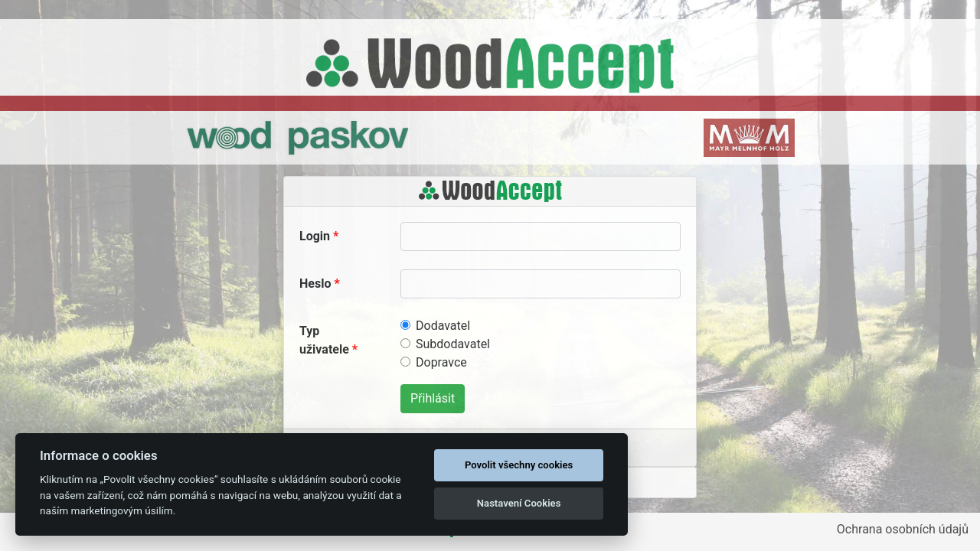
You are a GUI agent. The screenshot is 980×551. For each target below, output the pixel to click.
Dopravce (441, 362)
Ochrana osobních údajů (903, 529)
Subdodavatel (453, 344)
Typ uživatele (324, 340)
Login (315, 236)
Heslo (315, 284)
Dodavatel (443, 326)
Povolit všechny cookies (519, 465)
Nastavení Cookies (519, 503)
